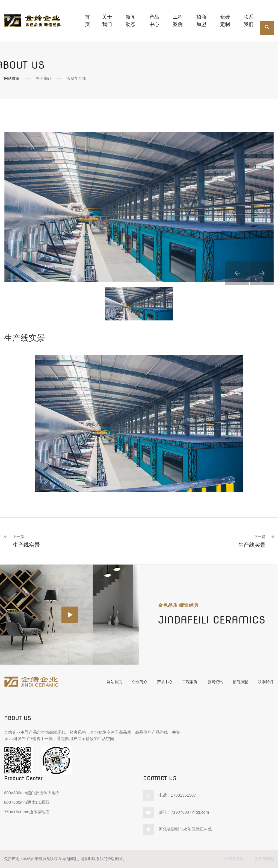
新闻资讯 (214, 682)
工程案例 (178, 21)
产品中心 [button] (154, 21)
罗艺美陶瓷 (264, 859)
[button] (232, 269)
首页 (87, 21)
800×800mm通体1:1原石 (27, 803)
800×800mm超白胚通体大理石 (32, 793)
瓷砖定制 (225, 21)
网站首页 (12, 78)
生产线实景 (26, 541)
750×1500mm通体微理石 (27, 812)
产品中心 (162, 682)
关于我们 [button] (107, 21)
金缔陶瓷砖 (234, 859)
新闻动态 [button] (131, 21)
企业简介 (136, 682)
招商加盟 (201, 21)
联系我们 (249, 21)
